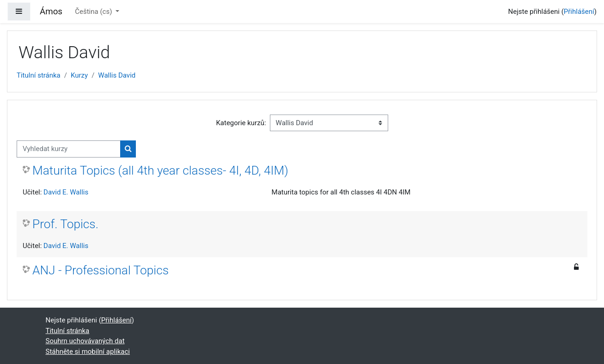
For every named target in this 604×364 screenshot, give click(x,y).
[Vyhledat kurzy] (69, 149)
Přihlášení (579, 12)
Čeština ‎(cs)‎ (94, 12)
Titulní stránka (39, 75)
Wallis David (117, 75)
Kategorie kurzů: (241, 123)
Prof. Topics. (65, 224)
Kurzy (79, 75)
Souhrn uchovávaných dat (85, 341)
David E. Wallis (66, 192)
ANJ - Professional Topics (101, 270)
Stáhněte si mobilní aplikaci (88, 352)
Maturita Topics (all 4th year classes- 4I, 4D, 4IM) (160, 170)
